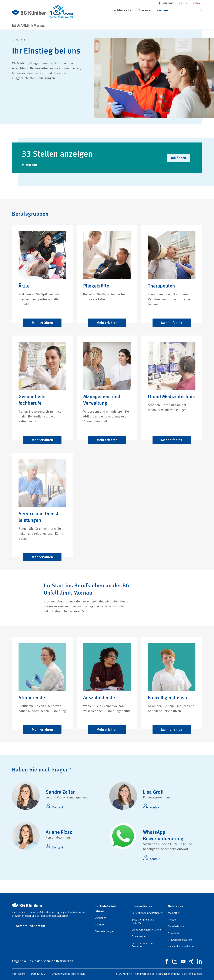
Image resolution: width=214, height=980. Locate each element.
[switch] (200, 11)
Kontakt (54, 806)
